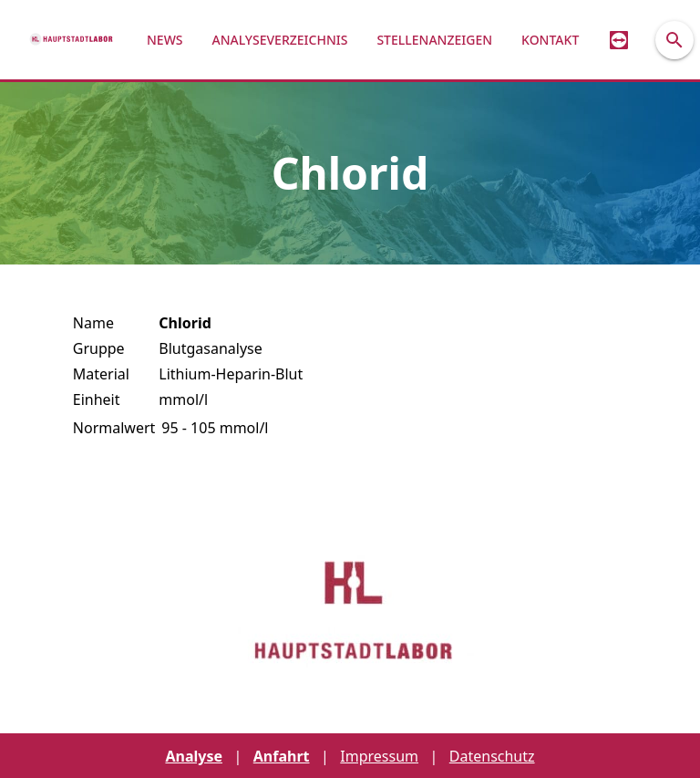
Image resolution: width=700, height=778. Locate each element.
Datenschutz (492, 756)
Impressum (379, 756)
